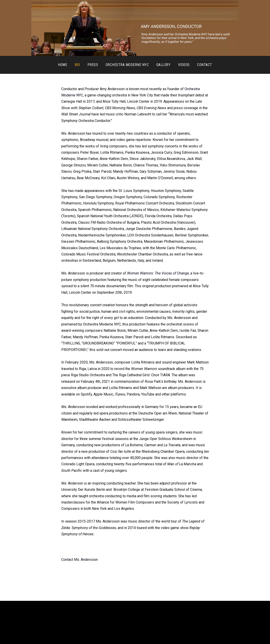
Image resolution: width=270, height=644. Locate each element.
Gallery (163, 65)
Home (63, 65)
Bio (77, 65)
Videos (184, 65)
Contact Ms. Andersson (80, 560)
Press (93, 65)
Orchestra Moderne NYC (127, 65)
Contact (204, 65)
